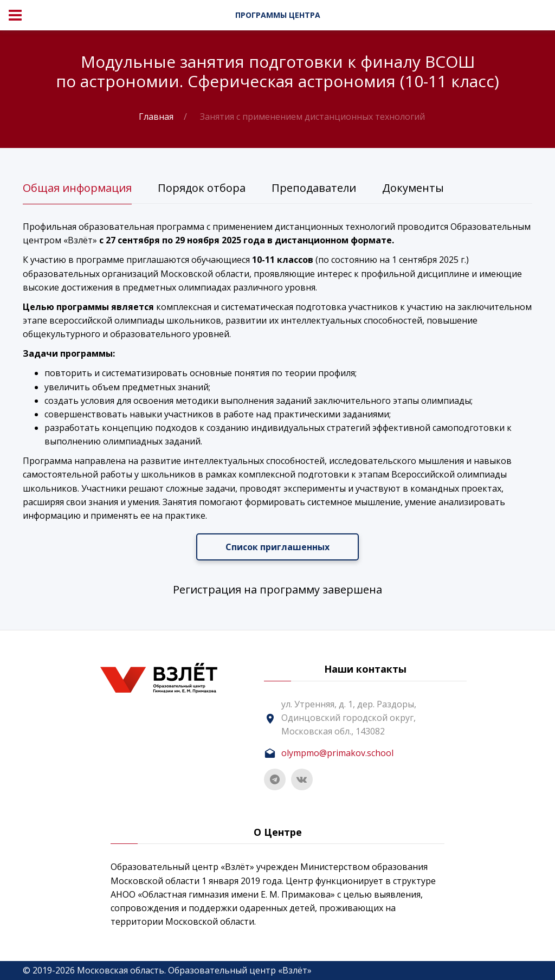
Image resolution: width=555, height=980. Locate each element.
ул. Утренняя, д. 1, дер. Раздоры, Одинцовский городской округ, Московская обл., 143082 (349, 718)
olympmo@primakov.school (337, 753)
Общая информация (77, 188)
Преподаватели (314, 188)
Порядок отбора (202, 188)
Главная (156, 117)
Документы (413, 188)
